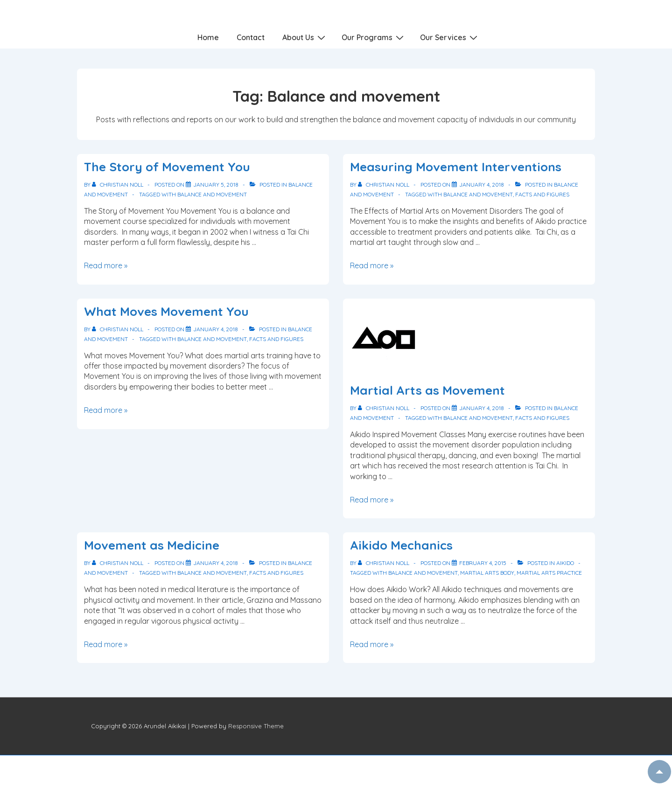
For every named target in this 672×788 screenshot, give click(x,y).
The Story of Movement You (167, 167)
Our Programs (374, 37)
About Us (305, 37)
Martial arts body (487, 573)
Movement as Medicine (152, 545)
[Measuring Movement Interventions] (482, 185)
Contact (251, 37)
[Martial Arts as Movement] (482, 408)
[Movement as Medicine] (216, 563)
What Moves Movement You (166, 311)
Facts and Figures (542, 194)
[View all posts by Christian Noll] (118, 185)
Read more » (106, 265)
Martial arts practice (549, 573)
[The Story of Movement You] (216, 185)
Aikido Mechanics (401, 545)
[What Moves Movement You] (216, 329)
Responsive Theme (256, 726)
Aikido (565, 563)
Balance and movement (212, 194)
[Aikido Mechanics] (483, 563)
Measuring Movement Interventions (456, 167)
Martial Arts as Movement (427, 390)
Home (208, 37)
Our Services (450, 37)
